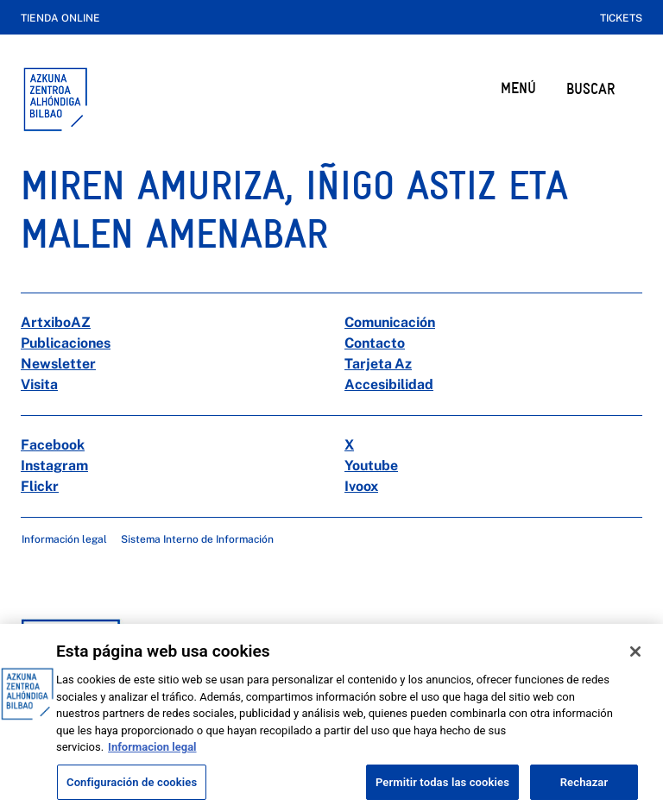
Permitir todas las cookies (442, 793)
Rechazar (584, 793)
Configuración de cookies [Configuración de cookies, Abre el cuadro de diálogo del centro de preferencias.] (132, 793)
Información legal (64, 539)
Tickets (621, 18)
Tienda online (60, 18)
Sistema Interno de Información (197, 539)
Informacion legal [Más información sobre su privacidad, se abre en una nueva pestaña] (152, 759)
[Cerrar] (635, 664)
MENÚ (518, 88)
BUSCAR (590, 88)
